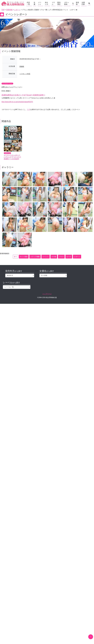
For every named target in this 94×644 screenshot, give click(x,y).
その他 (54, 257)
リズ (28, 109)
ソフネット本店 (25, 74)
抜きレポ (47, 3)
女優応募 (83, 3)
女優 (34, 3)
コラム (53, 3)
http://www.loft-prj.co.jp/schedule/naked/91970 (17, 102)
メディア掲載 (35, 257)
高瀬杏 (22, 66)
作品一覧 (28, 3)
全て (15, 257)
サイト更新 (24, 257)
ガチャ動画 (67, 3)
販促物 (78, 3)
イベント (40, 3)
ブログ (61, 257)
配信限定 (59, 3)
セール (69, 257)
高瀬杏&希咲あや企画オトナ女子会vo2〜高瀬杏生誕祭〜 (23, 95)
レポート (77, 257)
